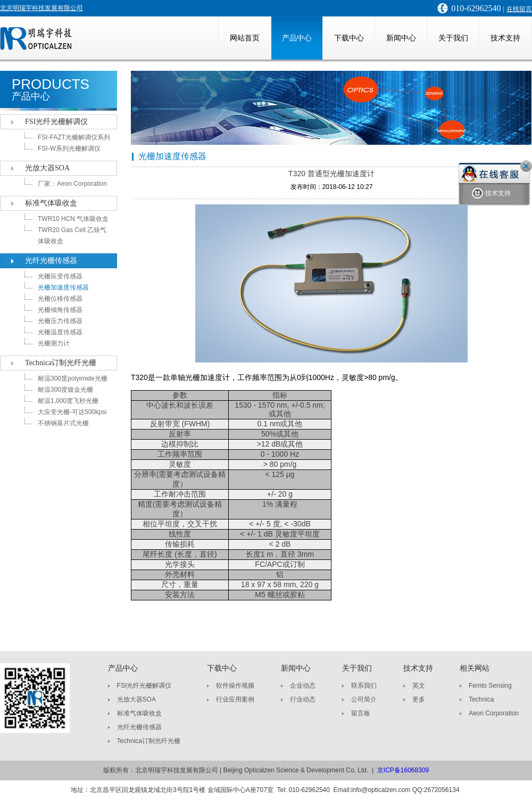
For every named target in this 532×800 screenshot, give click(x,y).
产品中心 (297, 38)
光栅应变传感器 (60, 276)
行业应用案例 (235, 699)
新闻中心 (401, 38)
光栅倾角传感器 (60, 310)
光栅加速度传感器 (63, 287)
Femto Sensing (490, 686)
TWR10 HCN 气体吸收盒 (73, 219)
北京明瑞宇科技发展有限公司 (41, 8)
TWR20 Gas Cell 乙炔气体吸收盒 (72, 236)
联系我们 (364, 686)
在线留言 (519, 9)
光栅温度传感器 (60, 332)
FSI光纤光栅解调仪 (56, 122)
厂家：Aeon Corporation (72, 184)
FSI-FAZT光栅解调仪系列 (74, 137)
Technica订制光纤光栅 (61, 363)
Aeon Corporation (494, 713)
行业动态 (303, 699)
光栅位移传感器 (60, 299)
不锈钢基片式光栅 (63, 423)
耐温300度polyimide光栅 (73, 378)
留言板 (361, 713)
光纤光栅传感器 (51, 261)
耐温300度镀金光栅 (65, 390)
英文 (419, 686)
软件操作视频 (235, 686)
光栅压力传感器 (60, 321)
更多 (419, 699)
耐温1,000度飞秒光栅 (68, 401)
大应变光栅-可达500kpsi (72, 412)
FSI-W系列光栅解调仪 (69, 149)
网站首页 (245, 38)
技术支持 (505, 38)
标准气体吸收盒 (51, 203)
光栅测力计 (54, 343)
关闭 (526, 166)
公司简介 (364, 699)
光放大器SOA (47, 168)
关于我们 (453, 38)
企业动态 (303, 686)
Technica (481, 699)
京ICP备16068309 (403, 770)
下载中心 (349, 38)
